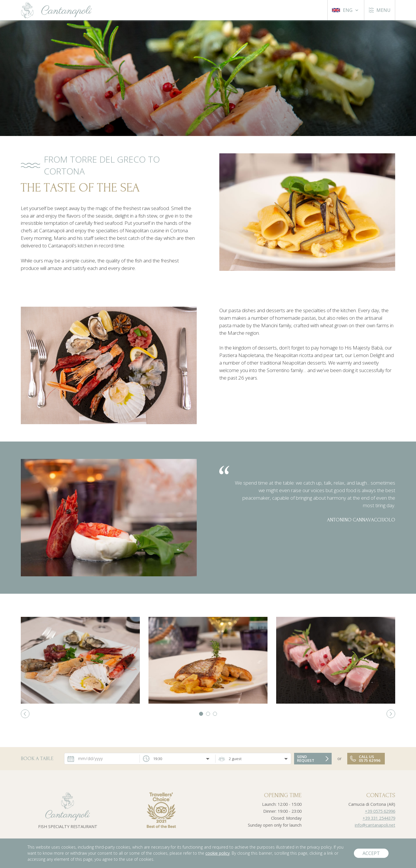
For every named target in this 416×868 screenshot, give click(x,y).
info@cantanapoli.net (375, 825)
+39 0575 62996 (380, 811)
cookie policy (218, 853)
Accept (371, 853)
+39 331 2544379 (379, 818)
